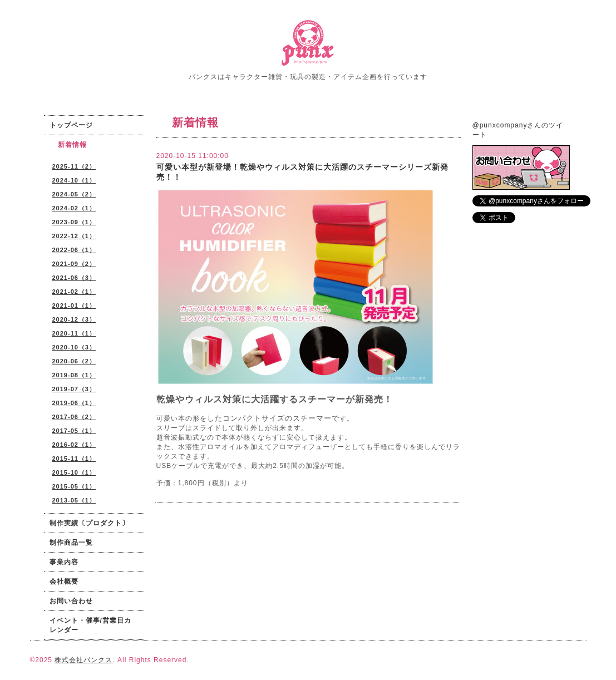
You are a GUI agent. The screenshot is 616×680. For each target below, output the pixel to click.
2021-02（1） (74, 292)
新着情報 (72, 145)
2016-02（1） (74, 445)
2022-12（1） (74, 236)
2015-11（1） (74, 459)
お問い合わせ (71, 601)
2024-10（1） (74, 180)
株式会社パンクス (83, 660)
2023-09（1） (74, 222)
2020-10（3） (74, 347)
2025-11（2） (74, 166)
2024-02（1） (74, 208)
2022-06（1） (74, 250)
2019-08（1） (74, 375)
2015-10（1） (74, 472)
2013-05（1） (74, 500)
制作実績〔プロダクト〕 (89, 523)
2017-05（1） (74, 431)
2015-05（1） (74, 486)
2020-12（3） (74, 319)
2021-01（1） (74, 305)
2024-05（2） (74, 194)
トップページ (71, 125)
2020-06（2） (74, 361)
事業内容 (64, 562)
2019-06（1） (74, 403)
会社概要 (64, 582)
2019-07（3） (74, 389)
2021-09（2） (74, 264)
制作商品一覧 (71, 543)
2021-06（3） (74, 278)
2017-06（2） (74, 417)
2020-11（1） (74, 333)
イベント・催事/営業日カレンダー (90, 625)
